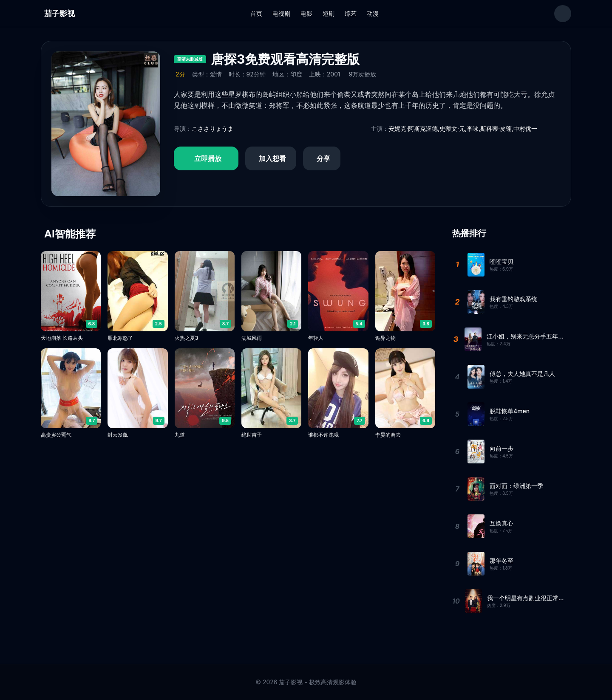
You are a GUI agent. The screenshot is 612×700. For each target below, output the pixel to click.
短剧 (329, 13)
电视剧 (281, 13)
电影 (306, 13)
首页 (256, 13)
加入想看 (272, 158)
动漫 (373, 13)
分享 (323, 158)
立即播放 (208, 158)
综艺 (351, 13)
